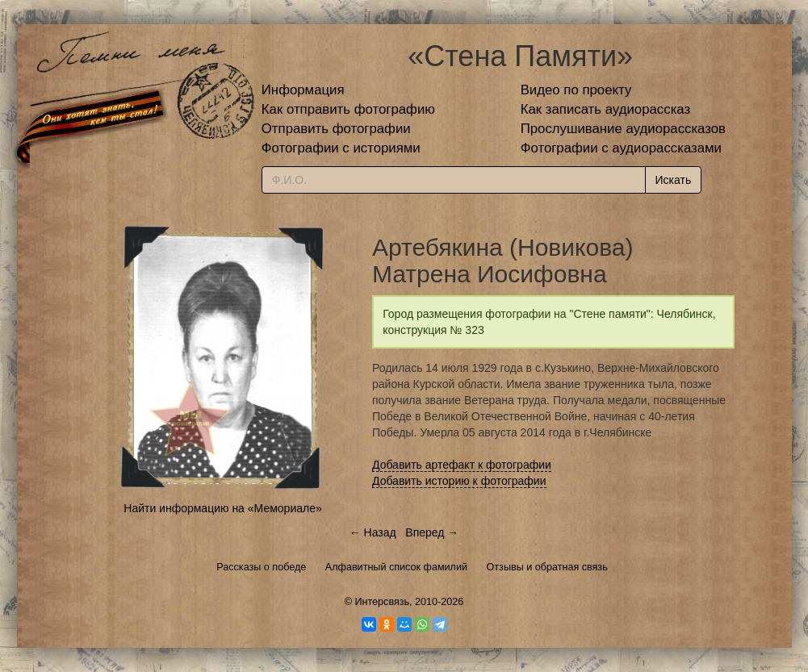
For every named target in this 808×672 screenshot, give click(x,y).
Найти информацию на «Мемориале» (222, 508)
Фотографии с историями (341, 148)
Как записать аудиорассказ (606, 109)
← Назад (373, 532)
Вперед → (432, 532)
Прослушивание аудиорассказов (623, 129)
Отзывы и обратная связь (547, 567)
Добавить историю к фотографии (459, 481)
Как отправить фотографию (348, 109)
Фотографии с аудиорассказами (621, 148)
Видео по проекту (576, 90)
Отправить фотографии (336, 129)
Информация (303, 90)
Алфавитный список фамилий (396, 567)
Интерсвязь (382, 602)
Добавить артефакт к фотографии (462, 465)
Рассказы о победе (261, 567)
